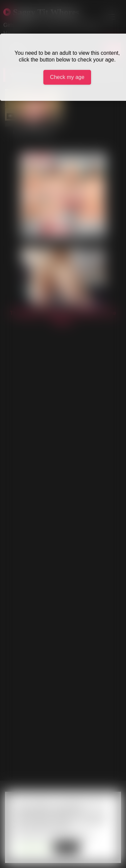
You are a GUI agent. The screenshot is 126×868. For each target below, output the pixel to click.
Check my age (67, 77)
